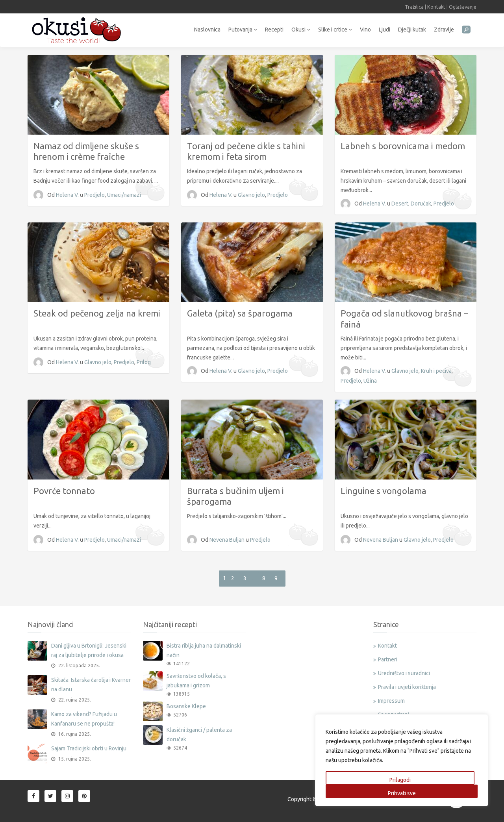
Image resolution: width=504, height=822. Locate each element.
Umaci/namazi (124, 195)
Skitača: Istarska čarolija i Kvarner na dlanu (91, 685)
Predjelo (94, 195)
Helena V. (68, 195)
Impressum (391, 701)
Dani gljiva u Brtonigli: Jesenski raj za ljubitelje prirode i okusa (89, 650)
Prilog (144, 362)
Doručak (421, 204)
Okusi (301, 30)
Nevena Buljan (228, 540)
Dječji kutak (412, 30)
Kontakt (436, 7)
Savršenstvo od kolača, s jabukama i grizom (196, 681)
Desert (400, 204)
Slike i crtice (335, 30)
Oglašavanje (463, 7)
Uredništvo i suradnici (404, 673)
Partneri (388, 659)
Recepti (274, 30)
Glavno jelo (251, 195)
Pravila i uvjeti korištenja (407, 687)
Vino (365, 30)
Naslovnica (207, 30)
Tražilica (414, 7)
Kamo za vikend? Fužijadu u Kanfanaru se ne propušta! (84, 719)
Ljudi (384, 30)
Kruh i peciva (436, 371)
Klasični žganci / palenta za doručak (199, 735)
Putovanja (243, 30)
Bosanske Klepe (186, 706)
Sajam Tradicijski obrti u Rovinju (89, 748)
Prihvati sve (402, 793)
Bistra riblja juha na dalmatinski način (204, 650)
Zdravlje (444, 30)
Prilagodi (400, 780)
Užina (370, 381)
